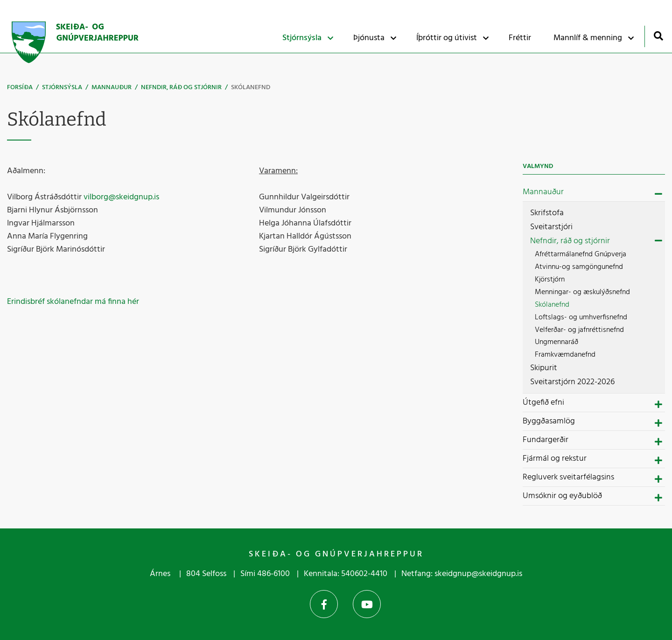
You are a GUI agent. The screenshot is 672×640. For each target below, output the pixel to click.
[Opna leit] (658, 36)
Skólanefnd (251, 88)
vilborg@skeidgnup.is (121, 197)
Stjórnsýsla (62, 88)
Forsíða (20, 88)
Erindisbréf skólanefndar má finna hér (73, 302)
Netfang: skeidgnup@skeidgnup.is (462, 574)
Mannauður (112, 88)
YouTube (367, 604)
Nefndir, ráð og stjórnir (181, 88)
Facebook (324, 604)
